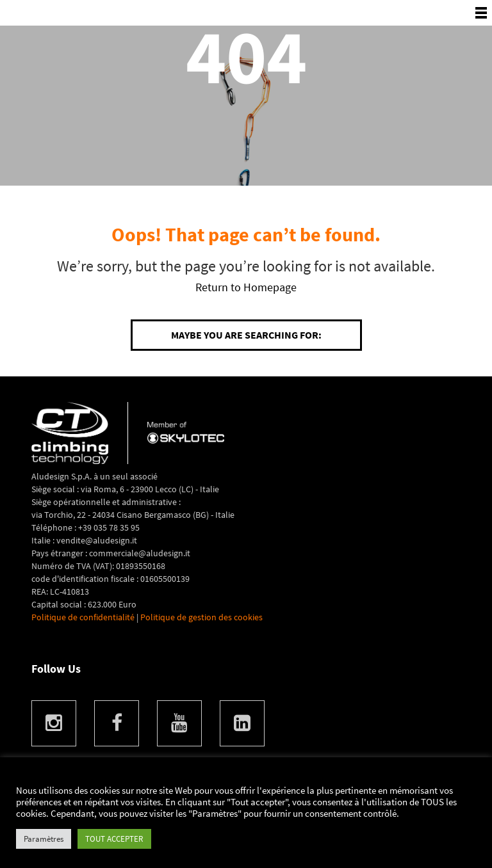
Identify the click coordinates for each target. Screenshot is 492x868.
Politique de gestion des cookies (201, 617)
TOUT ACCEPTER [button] (114, 839)
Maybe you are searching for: (246, 335)
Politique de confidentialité (83, 617)
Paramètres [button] (44, 839)
